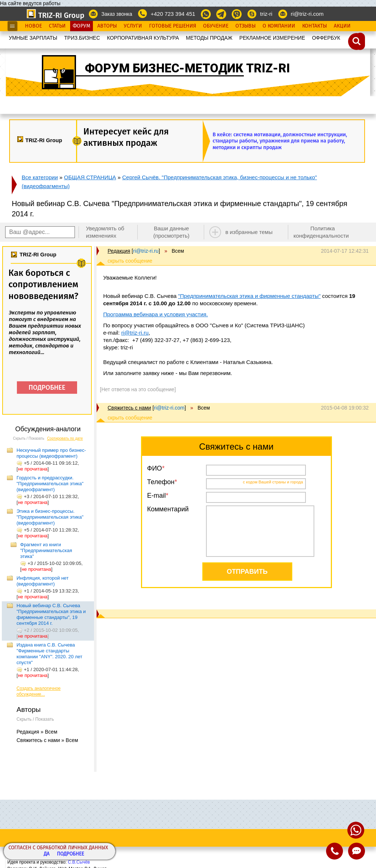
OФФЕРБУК (326, 38)
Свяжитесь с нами (129, 408)
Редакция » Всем (37, 732)
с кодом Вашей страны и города (273, 482)
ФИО (155, 468)
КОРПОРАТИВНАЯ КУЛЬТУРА (143, 38)
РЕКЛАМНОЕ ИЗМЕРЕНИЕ (272, 38)
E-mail (157, 496)
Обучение (216, 26)
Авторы (107, 26)
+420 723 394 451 (173, 14)
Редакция (119, 251)
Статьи (57, 26)
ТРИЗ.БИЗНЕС (82, 38)
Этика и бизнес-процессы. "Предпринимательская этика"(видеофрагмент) (50, 517)
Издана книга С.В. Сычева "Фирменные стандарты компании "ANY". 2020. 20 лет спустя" (49, 654)
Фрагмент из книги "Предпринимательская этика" (46, 550)
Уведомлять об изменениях (105, 232)
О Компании (279, 26)
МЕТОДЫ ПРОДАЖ (209, 38)
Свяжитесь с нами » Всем (47, 740)
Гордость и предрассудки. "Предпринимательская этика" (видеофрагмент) (50, 484)
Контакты (314, 26)
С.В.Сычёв (79, 862)
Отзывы (245, 26)
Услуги (133, 26)
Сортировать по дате (65, 438)
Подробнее (70, 854)
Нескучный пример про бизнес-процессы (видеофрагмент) (51, 453)
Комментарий (168, 509)
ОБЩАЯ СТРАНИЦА (90, 177)
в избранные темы (249, 232)
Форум (82, 26)
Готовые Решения (173, 26)
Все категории (40, 177)
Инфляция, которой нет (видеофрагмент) (43, 581)
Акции (342, 26)
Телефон (161, 482)
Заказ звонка (117, 14)
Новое (33, 26)
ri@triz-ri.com (307, 14)
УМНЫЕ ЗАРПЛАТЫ (33, 38)
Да (47, 854)
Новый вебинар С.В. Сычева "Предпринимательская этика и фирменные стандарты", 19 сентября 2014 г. (51, 614)
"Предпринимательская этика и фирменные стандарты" (249, 296)
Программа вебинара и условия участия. (156, 314)
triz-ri (266, 14)
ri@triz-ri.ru (135, 333)
